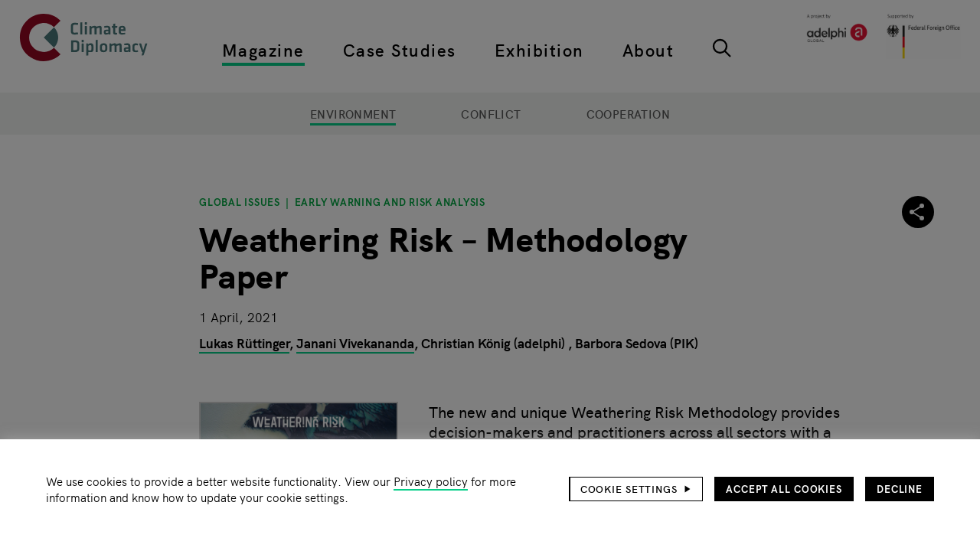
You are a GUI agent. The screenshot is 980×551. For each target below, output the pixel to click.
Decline (900, 489)
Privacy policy (431, 481)
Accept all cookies (784, 489)
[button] (636, 489)
